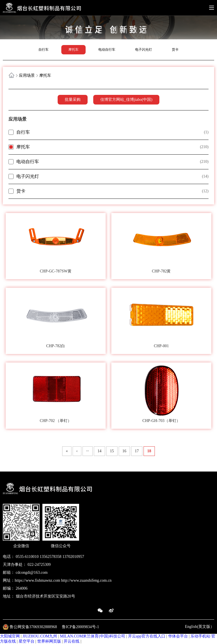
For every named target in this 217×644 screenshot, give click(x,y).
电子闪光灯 (144, 50)
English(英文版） (200, 627)
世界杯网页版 (49, 641)
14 (99, 451)
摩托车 (73, 50)
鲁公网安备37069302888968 (34, 627)
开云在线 (71, 641)
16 (124, 451)
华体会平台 (178, 636)
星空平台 (27, 641)
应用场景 (27, 75)
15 (112, 451)
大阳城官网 (10, 636)
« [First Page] (67, 451)
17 (137, 451)
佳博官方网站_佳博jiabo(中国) (126, 100)
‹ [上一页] (77, 451)
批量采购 (73, 100)
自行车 (44, 50)
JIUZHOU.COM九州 (40, 636)
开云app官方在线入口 (147, 636)
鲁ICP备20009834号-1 (80, 627)
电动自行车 (107, 50)
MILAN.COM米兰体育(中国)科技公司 (93, 636)
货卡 (175, 50)
